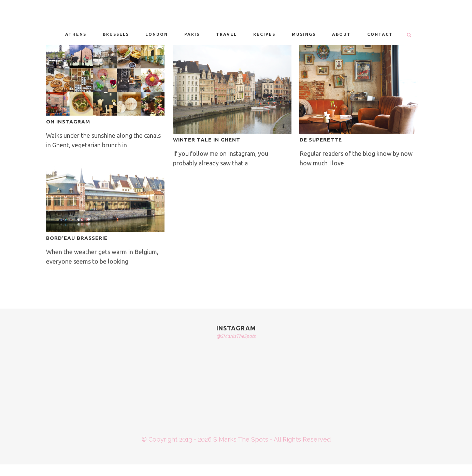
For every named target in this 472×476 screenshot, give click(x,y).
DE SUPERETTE (321, 140)
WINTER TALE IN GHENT (207, 140)
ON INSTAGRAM (68, 122)
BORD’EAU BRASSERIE (77, 238)
